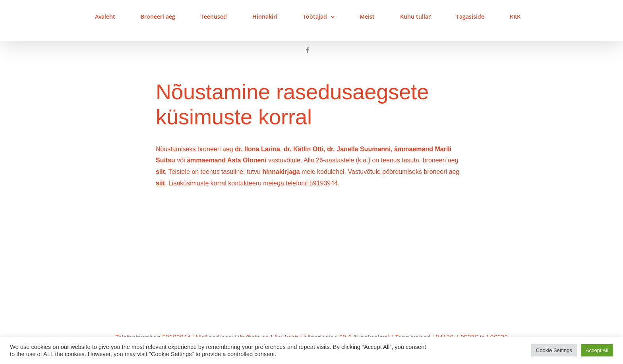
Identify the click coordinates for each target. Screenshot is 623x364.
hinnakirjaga (281, 172)
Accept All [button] (597, 350)
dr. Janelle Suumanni (359, 149)
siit (160, 172)
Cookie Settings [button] (554, 350)
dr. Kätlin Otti (304, 149)
